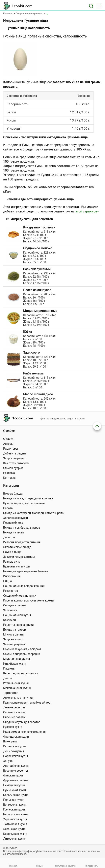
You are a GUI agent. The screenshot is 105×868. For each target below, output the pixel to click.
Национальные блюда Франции (24, 586)
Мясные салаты (14, 634)
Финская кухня (13, 775)
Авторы (8, 444)
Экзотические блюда (17, 547)
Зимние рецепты (14, 644)
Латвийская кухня (15, 824)
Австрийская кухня (16, 766)
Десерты (9, 537)
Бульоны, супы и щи (17, 566)
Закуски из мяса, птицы (19, 557)
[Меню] (99, 6)
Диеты (8, 678)
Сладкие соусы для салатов (22, 722)
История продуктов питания (22, 542)
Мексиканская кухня (17, 688)
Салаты (8, 508)
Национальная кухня (17, 615)
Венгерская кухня (15, 805)
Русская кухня (13, 727)
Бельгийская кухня (16, 795)
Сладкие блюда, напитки (20, 596)
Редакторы (11, 449)
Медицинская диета (17, 659)
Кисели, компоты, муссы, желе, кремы (29, 600)
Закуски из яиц (13, 639)
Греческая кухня (14, 809)
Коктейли (9, 620)
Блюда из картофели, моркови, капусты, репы (34, 513)
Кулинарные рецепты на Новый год (27, 703)
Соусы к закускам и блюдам (22, 649)
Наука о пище (12, 552)
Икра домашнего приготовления (25, 732)
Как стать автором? (16, 463)
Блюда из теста (14, 532)
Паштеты (9, 669)
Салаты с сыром (14, 712)
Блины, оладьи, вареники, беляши (26, 571)
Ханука (8, 761)
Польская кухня (14, 800)
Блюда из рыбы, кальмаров (22, 528)
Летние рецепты (14, 707)
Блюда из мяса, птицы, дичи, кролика (28, 498)
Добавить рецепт (15, 453)
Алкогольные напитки (18, 698)
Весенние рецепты (16, 771)
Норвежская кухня (16, 756)
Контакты (10, 478)
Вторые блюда (13, 494)
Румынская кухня (15, 790)
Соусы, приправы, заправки (22, 654)
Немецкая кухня (14, 785)
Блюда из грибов (15, 630)
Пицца (7, 581)
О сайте (8, 439)
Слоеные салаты (14, 717)
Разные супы (12, 562)
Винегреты (10, 741)
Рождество (11, 591)
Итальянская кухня (16, 683)
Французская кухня (16, 737)
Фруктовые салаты (16, 780)
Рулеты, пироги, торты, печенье (24, 503)
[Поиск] (91, 6)
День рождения (14, 751)
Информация (12, 576)
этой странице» (87, 211)
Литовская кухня (14, 839)
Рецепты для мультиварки (21, 673)
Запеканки (10, 610)
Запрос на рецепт (15, 458)
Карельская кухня (15, 834)
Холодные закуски (16, 518)
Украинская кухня (15, 819)
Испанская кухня (15, 746)
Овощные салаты (15, 605)
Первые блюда (13, 523)
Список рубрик (13, 468)
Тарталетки (11, 693)
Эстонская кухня (14, 829)
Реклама (9, 473)
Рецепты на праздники (18, 625)
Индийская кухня (15, 664)
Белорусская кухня (16, 814)
